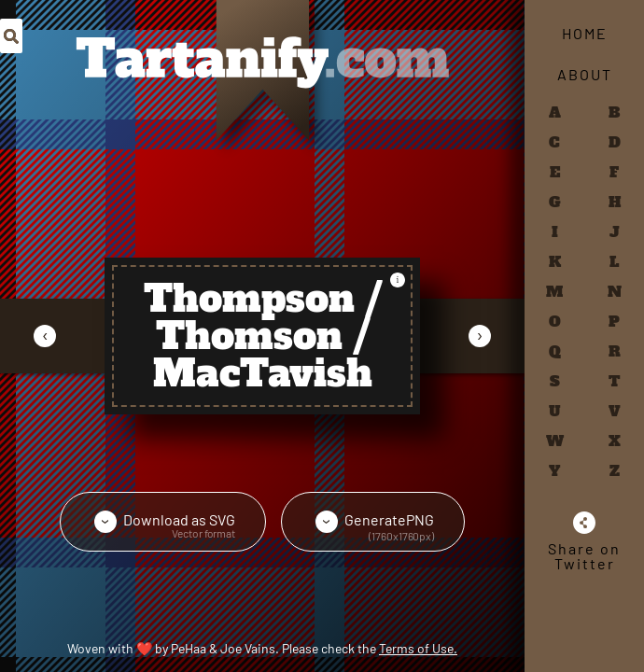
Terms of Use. (418, 648)
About (585, 74)
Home (585, 33)
